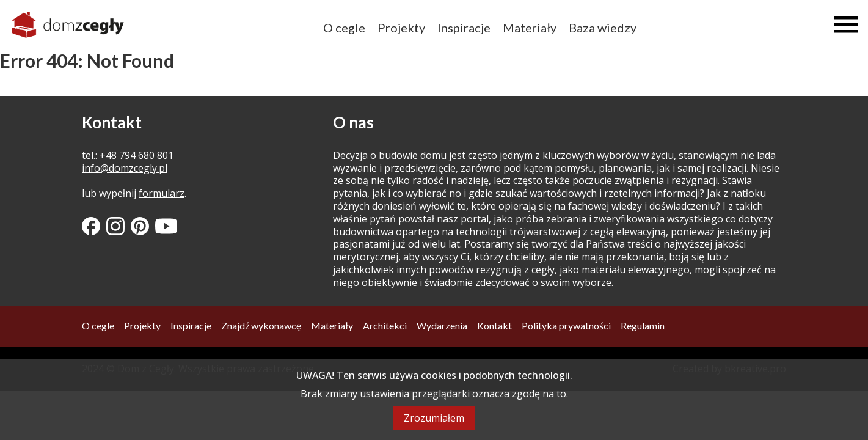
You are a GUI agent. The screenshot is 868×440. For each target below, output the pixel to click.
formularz (162, 193)
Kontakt (494, 325)
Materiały (530, 28)
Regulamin (643, 325)
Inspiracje (464, 28)
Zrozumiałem (434, 418)
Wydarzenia (442, 325)
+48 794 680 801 (137, 155)
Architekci (385, 325)
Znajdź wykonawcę (261, 325)
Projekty (401, 28)
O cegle (344, 28)
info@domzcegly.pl (125, 168)
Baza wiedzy (603, 28)
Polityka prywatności (566, 325)
